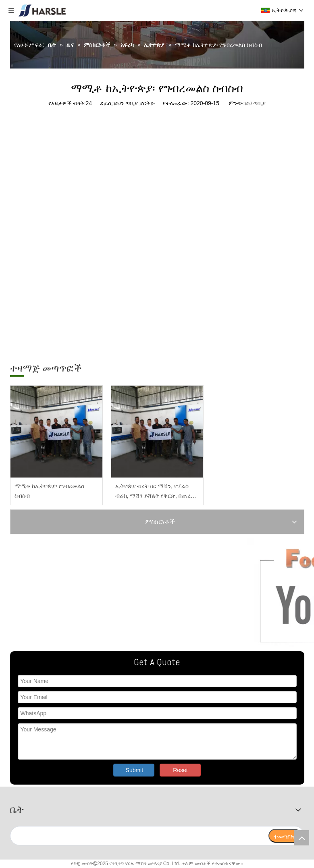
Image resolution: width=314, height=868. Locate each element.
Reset (180, 770)
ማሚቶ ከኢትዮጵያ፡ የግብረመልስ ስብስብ (50, 491)
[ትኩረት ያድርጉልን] (109, 593)
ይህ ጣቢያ (255, 103)
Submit (135, 770)
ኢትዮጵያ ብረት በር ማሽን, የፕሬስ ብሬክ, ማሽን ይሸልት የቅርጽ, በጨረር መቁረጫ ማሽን (155, 492)
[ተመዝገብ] (285, 836)
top (302, 838)
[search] (139, 836)
